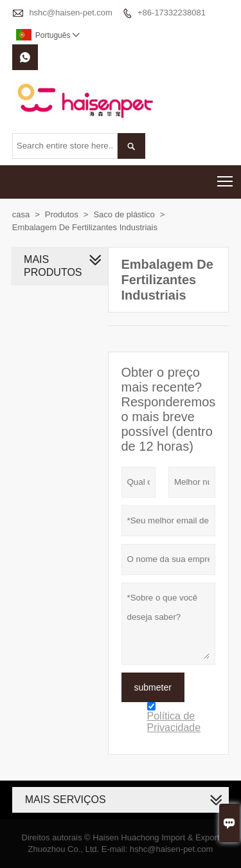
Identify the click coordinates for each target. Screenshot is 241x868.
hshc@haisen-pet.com (71, 13)
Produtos (62, 214)
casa (21, 214)
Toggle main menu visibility (226, 177)
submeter (153, 687)
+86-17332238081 (172, 13)
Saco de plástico (124, 214)
